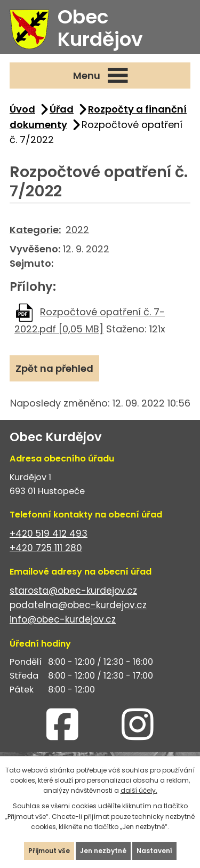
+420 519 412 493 (49, 533)
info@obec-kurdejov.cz (63, 619)
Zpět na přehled (54, 368)
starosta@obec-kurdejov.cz (73, 591)
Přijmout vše (49, 851)
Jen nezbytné (103, 851)
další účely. (139, 790)
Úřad (62, 109)
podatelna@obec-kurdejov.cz (78, 605)
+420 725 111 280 (46, 548)
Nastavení (154, 851)
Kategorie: (35, 230)
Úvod (22, 109)
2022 (77, 230)
